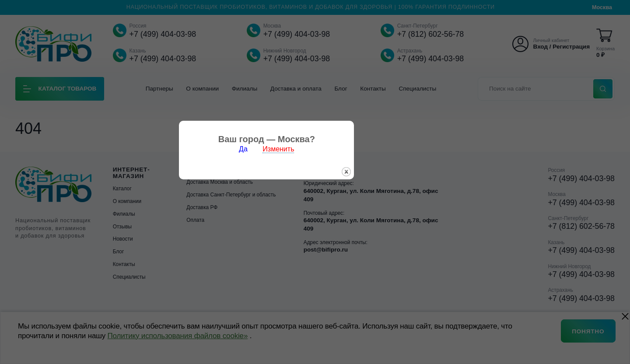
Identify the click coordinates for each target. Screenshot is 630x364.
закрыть (395, 202)
